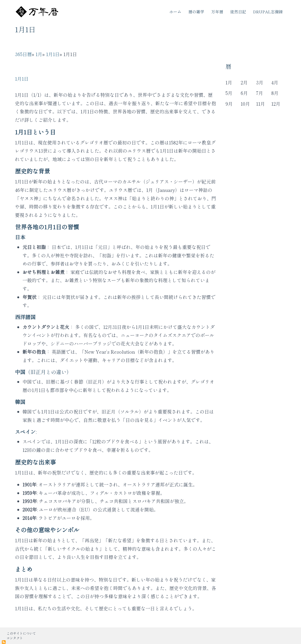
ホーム (175, 12)
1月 (39, 54)
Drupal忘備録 (268, 12)
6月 (244, 93)
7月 (260, 93)
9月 (229, 104)
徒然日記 (238, 12)
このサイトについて (21, 633)
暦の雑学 (196, 12)
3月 (260, 82)
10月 (245, 104)
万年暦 (217, 12)
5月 (229, 93)
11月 (261, 104)
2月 (244, 82)
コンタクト (15, 638)
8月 (275, 93)
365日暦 (23, 54)
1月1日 (53, 54)
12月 (276, 104)
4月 (275, 82)
